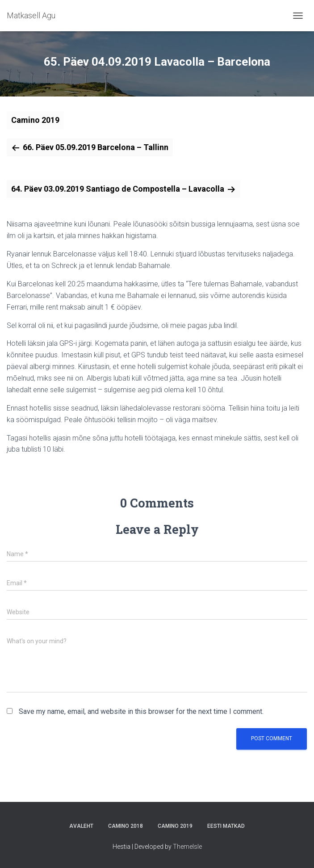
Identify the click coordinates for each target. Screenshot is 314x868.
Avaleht (81, 826)
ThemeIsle (187, 847)
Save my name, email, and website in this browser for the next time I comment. (141, 711)
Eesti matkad (226, 826)
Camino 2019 (35, 120)
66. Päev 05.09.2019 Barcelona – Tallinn (96, 147)
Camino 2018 (126, 826)
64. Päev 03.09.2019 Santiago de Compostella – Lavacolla (118, 189)
